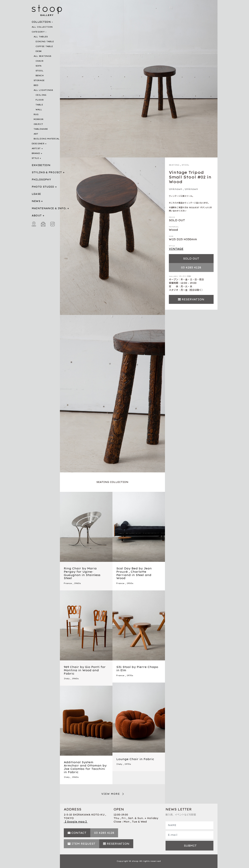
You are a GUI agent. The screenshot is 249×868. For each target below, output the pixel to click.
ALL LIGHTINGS (43, 90)
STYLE (35, 158)
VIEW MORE (111, 794)
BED (36, 85)
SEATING (174, 165)
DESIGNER (38, 144)
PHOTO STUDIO (43, 187)
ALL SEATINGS (43, 56)
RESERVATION (193, 299)
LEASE (36, 194)
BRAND (36, 153)
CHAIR (40, 61)
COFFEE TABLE (44, 46)
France (68, 583)
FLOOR (40, 100)
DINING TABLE (45, 42)
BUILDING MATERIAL (47, 139)
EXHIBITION (41, 165)
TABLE (39, 105)
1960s (77, 583)
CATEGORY (38, 32)
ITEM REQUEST (83, 844)
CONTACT (79, 833)
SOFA (39, 66)
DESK (39, 51)
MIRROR (39, 119)
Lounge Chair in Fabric (135, 759)
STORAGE (39, 80)
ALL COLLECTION (42, 27)
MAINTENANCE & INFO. (49, 208)
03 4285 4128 (191, 267)
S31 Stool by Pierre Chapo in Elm (137, 669)
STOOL (40, 71)
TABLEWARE (41, 129)
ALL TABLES (41, 37)
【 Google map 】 (76, 822)
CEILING (41, 95)
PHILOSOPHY (41, 180)
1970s (130, 675)
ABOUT (37, 215)
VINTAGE (176, 249)
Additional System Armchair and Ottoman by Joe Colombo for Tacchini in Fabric (85, 767)
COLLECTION (41, 22)
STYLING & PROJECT (47, 172)
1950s (130, 583)
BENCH (40, 76)
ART (36, 134)
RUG (36, 114)
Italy (67, 679)
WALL (39, 110)
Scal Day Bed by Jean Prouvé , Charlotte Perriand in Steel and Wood (134, 573)
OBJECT (38, 124)
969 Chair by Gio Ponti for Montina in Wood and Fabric (85, 670)
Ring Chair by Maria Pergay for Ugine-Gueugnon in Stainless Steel (82, 573)
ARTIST (36, 148)
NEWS (36, 201)
